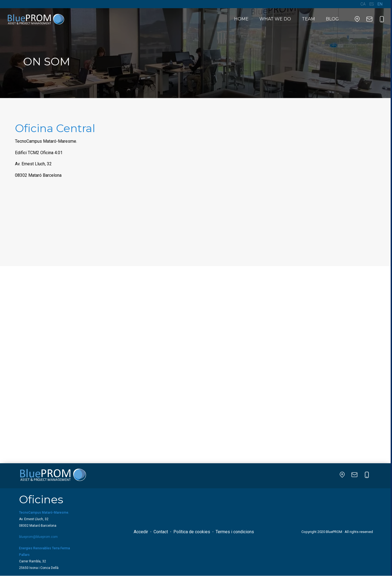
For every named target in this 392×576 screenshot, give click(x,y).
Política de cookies (192, 532)
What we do (275, 19)
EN (380, 4)
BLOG (332, 19)
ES (372, 4)
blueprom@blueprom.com (38, 537)
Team (308, 19)
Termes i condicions (235, 532)
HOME (241, 19)
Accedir (141, 532)
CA (363, 4)
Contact (161, 532)
